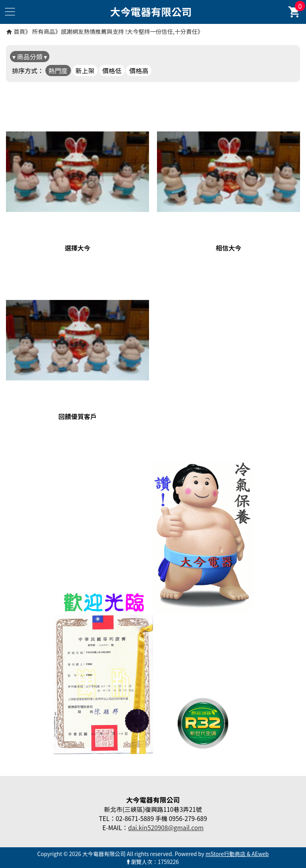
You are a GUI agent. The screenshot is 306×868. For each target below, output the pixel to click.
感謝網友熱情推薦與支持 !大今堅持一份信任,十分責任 (129, 31)
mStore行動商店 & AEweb (237, 854)
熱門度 (58, 71)
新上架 (85, 71)
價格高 (139, 71)
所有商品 (44, 31)
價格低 (112, 71)
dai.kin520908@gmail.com (166, 827)
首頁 (19, 31)
